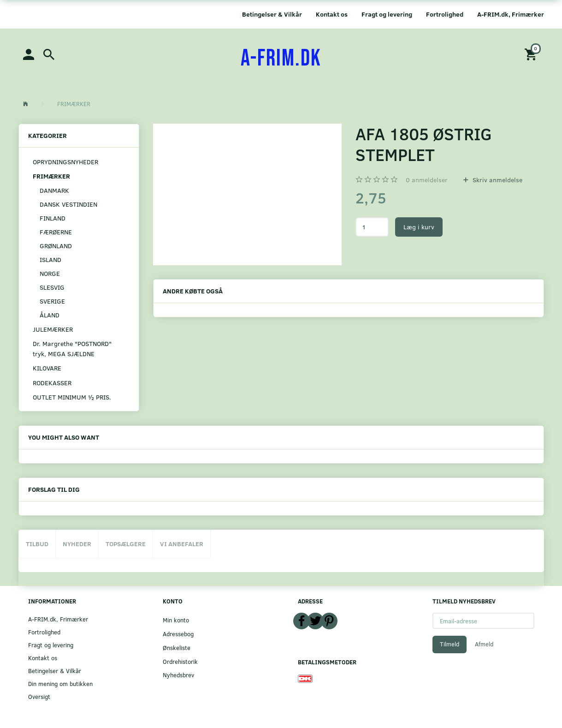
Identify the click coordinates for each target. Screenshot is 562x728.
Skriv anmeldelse (497, 180)
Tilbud (37, 544)
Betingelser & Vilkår (272, 14)
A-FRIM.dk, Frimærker (511, 14)
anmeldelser (427, 180)
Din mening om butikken (60, 683)
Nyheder (77, 544)
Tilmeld (450, 644)
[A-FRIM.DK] (281, 59)
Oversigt (39, 696)
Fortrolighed (445, 14)
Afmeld (484, 644)
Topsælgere (126, 544)
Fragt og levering (387, 14)
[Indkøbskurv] (532, 54)
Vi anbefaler (182, 544)
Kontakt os (332, 14)
